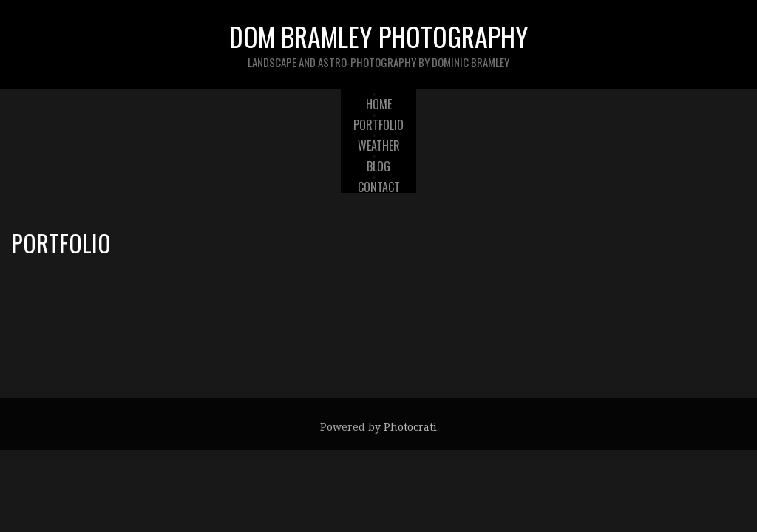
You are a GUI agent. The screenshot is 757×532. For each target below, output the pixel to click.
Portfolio (378, 125)
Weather (379, 146)
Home (379, 104)
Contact (379, 187)
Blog (378, 166)
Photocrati (410, 427)
